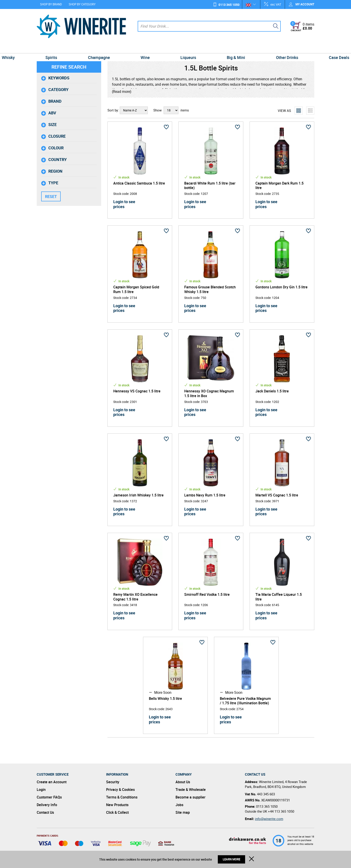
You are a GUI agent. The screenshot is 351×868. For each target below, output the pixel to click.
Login (41, 790)
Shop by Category (82, 4)
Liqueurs (183, 48)
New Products (117, 805)
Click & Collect (117, 812)
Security (113, 782)
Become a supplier (190, 797)
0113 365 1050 (229, 5)
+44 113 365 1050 (281, 811)
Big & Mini (220, 48)
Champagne (115, 48)
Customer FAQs (49, 797)
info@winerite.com (269, 819)
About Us (183, 782)
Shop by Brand (51, 4)
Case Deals (302, 48)
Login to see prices (124, 204)
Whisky (45, 48)
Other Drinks (261, 48)
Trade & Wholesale (191, 790)
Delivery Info (47, 805)
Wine (150, 48)
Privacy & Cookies (120, 790)
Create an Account (52, 782)
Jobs (179, 805)
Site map (183, 812)
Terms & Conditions (122, 797)
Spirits (77, 48)
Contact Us (45, 812)
